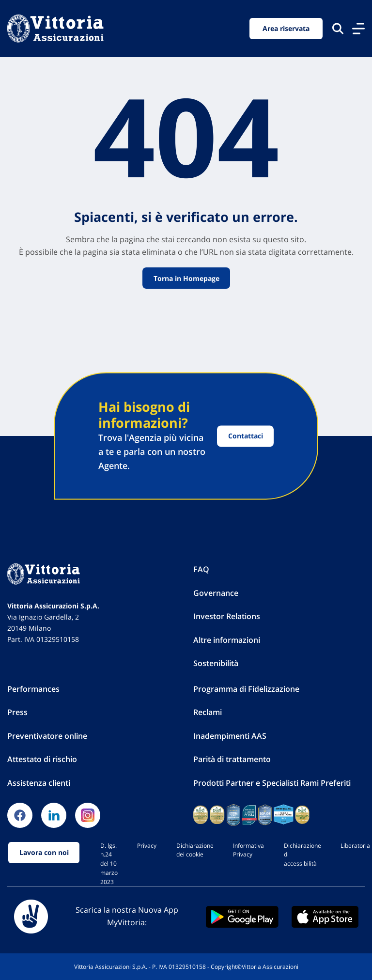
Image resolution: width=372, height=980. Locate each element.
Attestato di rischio (42, 759)
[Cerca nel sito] (338, 28)
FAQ (201, 569)
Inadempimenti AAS (230, 736)
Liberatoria (355, 845)
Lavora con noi (44, 852)
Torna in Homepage (186, 278)
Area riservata (286, 28)
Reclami (208, 712)
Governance (216, 593)
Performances (33, 689)
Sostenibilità (216, 663)
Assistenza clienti (39, 783)
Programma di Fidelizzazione (246, 689)
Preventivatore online (47, 736)
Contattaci (246, 436)
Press (17, 712)
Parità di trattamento (232, 759)
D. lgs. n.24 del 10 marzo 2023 (109, 863)
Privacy (147, 845)
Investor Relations (227, 616)
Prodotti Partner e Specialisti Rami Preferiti (272, 783)
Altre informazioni (227, 640)
